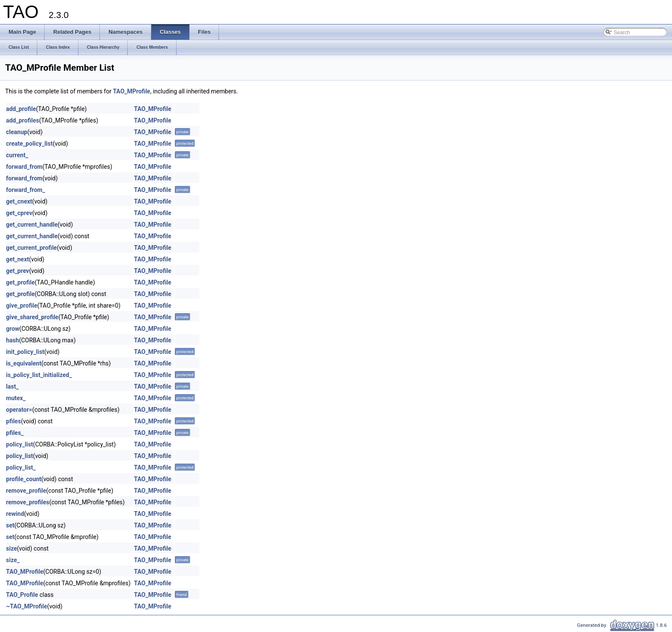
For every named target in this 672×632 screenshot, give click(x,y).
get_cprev (19, 213)
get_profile (20, 282)
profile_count (24, 479)
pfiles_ (15, 433)
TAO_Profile (22, 595)
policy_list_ (21, 467)
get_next (18, 259)
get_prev (18, 271)
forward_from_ (25, 190)
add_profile (21, 109)
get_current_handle (32, 225)
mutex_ (16, 398)
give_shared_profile (32, 317)
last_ (12, 386)
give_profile (22, 306)
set (10, 525)
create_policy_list (29, 144)
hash (12, 340)
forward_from (24, 167)
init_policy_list (25, 352)
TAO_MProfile (131, 91)
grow (13, 329)
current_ (17, 155)
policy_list (19, 444)
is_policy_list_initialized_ (39, 375)
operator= (19, 410)
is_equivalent (24, 363)
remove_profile (26, 491)
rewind (15, 514)
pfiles (13, 421)
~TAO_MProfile (27, 606)
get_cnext (19, 201)
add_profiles (22, 120)
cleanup (17, 132)
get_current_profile (31, 248)
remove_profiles (28, 502)
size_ (13, 560)
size (11, 548)
